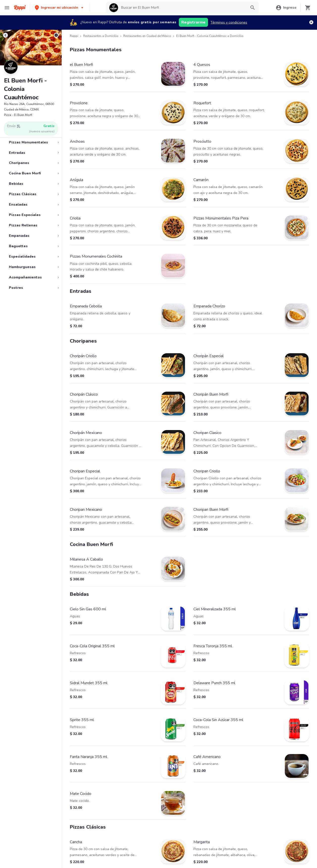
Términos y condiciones (229, 22)
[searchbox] (182, 8)
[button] (60, 8)
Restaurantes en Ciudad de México (147, 36)
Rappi (74, 36)
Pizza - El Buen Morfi (18, 115)
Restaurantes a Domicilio (101, 36)
